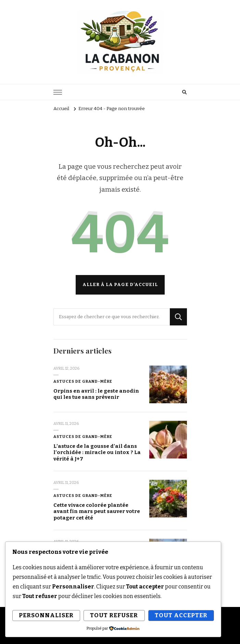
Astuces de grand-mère (83, 381)
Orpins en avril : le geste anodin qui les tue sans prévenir (96, 394)
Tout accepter (181, 615)
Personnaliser (46, 615)
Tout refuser (114, 615)
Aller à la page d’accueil (120, 285)
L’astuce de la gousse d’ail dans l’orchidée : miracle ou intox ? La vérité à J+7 (97, 452)
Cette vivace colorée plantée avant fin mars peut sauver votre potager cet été (97, 511)
